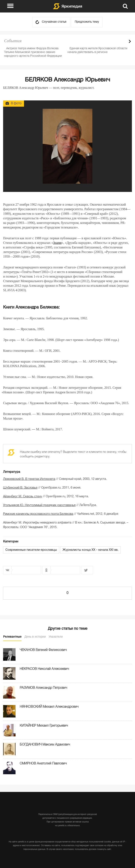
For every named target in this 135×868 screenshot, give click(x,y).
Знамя (57, 243)
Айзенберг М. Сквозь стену (23, 496)
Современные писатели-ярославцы (31, 550)
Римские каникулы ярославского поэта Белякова (38, 514)
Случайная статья (54, 22)
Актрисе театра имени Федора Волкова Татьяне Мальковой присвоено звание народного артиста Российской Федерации (33, 52)
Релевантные (12, 637)
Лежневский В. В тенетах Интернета (29, 479)
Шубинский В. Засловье (20, 488)
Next (130, 41)
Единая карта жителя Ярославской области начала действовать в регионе (97, 50)
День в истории (35, 637)
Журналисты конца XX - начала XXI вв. (90, 550)
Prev (123, 41)
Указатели (56, 637)
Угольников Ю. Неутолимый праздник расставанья (39, 505)
